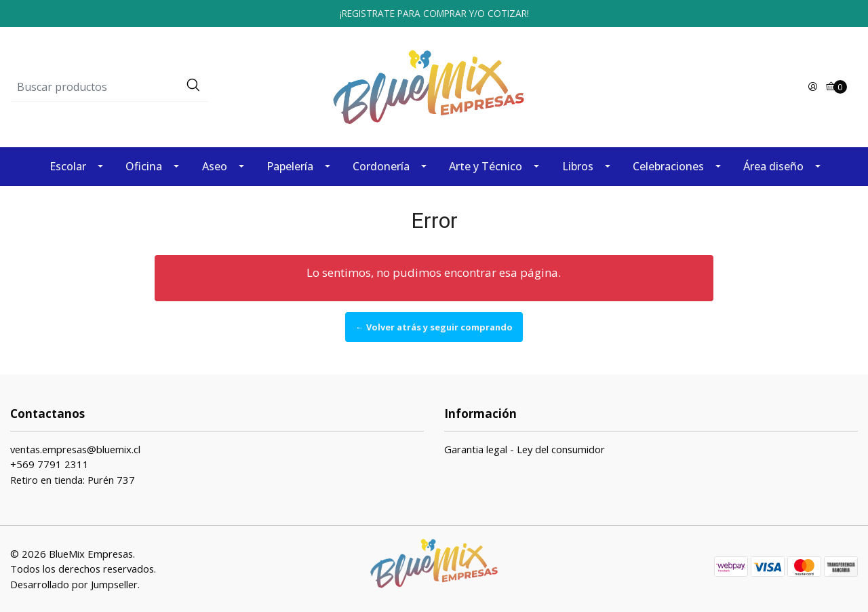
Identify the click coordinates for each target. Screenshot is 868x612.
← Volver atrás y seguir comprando (434, 327)
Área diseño (773, 166)
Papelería (290, 166)
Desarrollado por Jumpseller (74, 584)
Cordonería (381, 166)
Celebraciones (668, 166)
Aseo (215, 166)
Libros (578, 166)
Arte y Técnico (486, 166)
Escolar (68, 166)
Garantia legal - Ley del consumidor (525, 449)
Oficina (144, 166)
